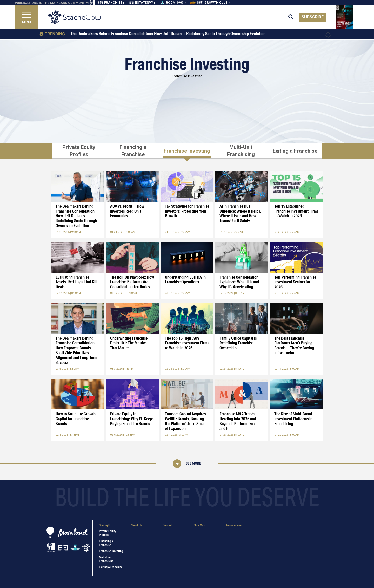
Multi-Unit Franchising (106, 559)
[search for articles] (294, 17)
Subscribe (313, 17)
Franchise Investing (111, 551)
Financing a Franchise (106, 543)
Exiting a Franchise (111, 567)
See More (193, 463)
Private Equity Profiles (108, 533)
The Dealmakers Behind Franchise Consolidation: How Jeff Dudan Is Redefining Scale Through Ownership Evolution (168, 34)
